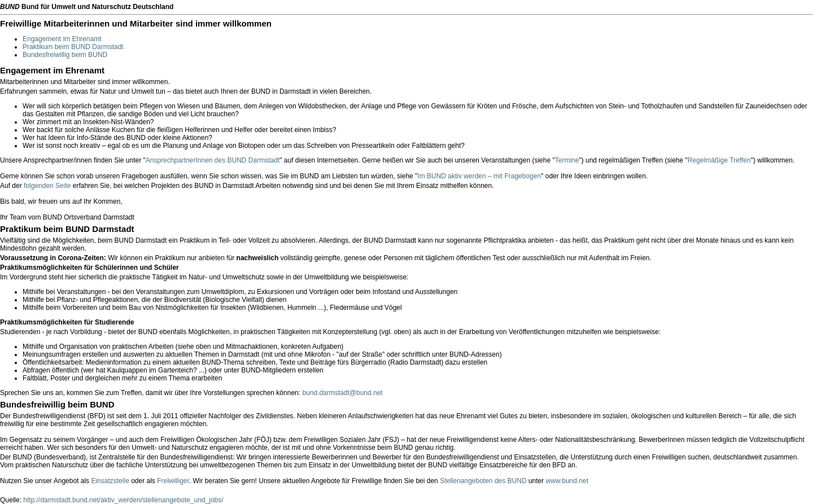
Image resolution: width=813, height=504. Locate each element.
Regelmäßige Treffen (719, 160)
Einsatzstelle (110, 481)
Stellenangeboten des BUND (483, 481)
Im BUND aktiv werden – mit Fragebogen (479, 176)
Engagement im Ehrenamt (62, 39)
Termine (567, 160)
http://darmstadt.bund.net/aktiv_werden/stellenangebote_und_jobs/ (123, 500)
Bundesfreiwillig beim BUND (65, 55)
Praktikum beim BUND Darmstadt (73, 47)
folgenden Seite (47, 186)
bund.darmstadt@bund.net (342, 393)
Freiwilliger (173, 481)
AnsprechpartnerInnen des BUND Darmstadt (213, 160)
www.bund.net (567, 481)
